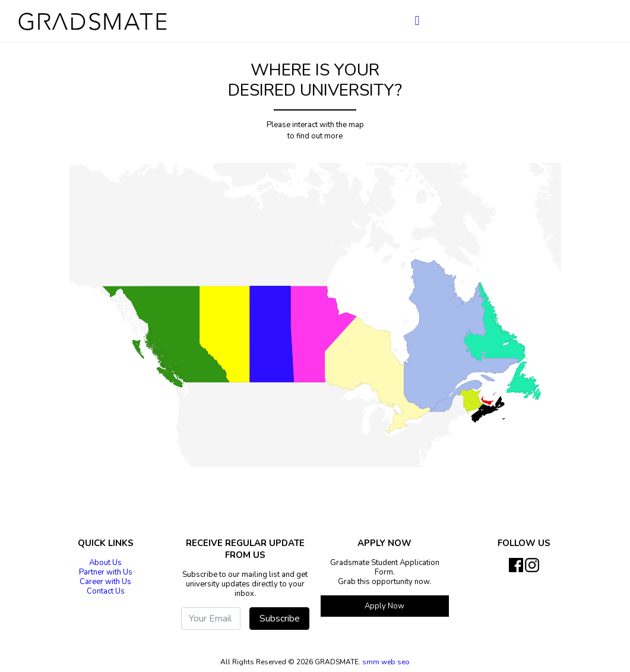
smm (371, 662)
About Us (105, 563)
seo (403, 662)
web (389, 662)
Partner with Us (106, 572)
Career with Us (105, 582)
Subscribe (280, 619)
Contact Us (106, 591)
